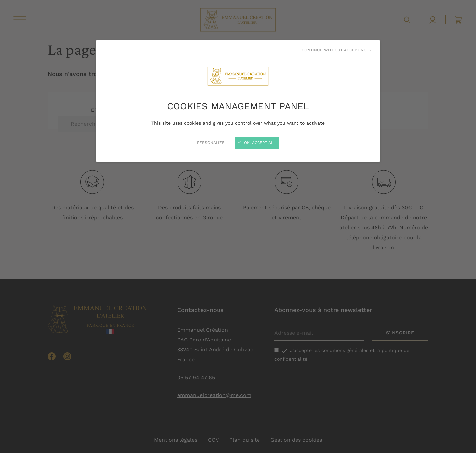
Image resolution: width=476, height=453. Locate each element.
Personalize (211, 143)
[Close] (238, 226)
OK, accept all (257, 143)
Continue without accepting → (337, 50)
